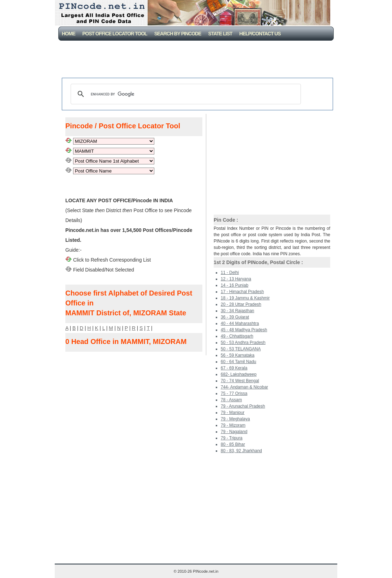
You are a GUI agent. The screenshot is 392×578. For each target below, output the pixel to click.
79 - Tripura (231, 438)
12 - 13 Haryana (236, 279)
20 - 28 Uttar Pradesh (241, 304)
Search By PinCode (178, 34)
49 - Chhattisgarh (237, 336)
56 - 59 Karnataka (237, 355)
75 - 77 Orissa (234, 393)
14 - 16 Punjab (234, 285)
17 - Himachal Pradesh (242, 292)
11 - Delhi (230, 273)
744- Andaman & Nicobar (244, 387)
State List (220, 34)
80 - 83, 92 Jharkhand (241, 451)
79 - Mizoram (233, 425)
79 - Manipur (233, 413)
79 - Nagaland (234, 432)
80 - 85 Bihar (233, 444)
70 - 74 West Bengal (240, 381)
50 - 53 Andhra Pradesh (243, 343)
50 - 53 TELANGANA (241, 349)
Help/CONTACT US (260, 34)
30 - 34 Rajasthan (237, 311)
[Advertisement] (197, 60)
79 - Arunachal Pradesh (243, 406)
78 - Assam (231, 400)
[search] (185, 94)
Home (69, 34)
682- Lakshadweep (239, 374)
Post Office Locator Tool (115, 34)
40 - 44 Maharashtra (240, 323)
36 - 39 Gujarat (235, 317)
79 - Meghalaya (235, 419)
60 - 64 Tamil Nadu (239, 362)
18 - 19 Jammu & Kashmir (245, 298)
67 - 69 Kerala (234, 368)
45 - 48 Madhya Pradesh (244, 330)
